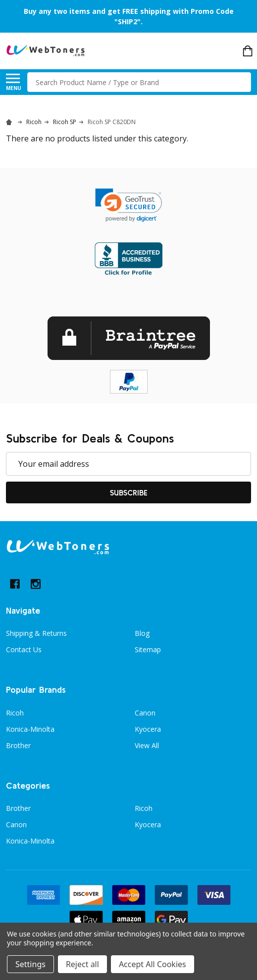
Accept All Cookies (153, 964)
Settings (30, 964)
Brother (18, 745)
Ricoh (15, 713)
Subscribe (129, 492)
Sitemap (148, 649)
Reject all (82, 964)
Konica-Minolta (30, 729)
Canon (145, 713)
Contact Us (24, 649)
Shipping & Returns (36, 633)
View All (147, 745)
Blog (142, 633)
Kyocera (148, 729)
